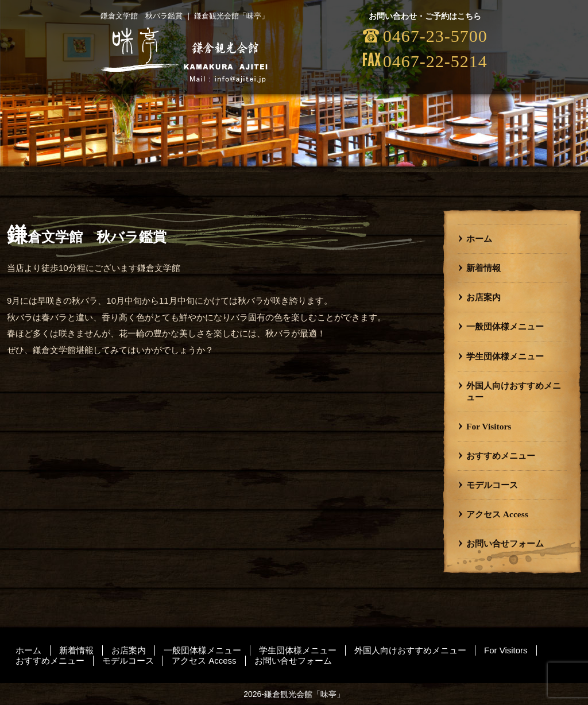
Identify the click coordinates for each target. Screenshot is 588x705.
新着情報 (483, 268)
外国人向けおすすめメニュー (514, 391)
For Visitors (489, 426)
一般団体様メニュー (505, 326)
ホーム (479, 239)
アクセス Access (497, 514)
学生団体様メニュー (505, 356)
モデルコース (492, 485)
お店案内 (483, 297)
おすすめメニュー (501, 456)
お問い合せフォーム (505, 543)
